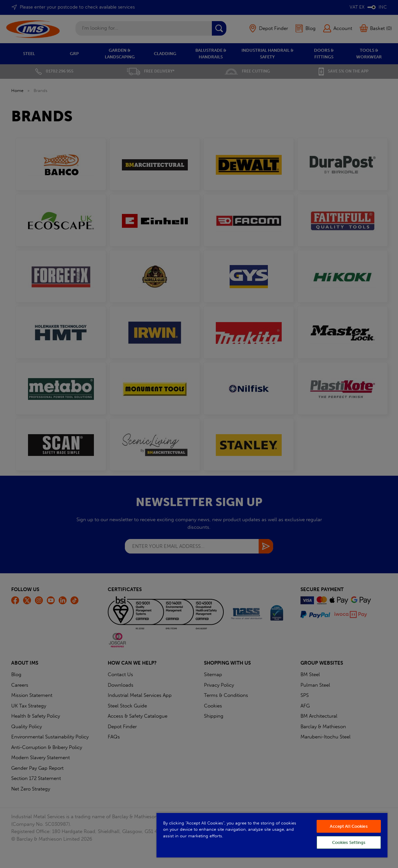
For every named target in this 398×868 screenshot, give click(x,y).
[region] (272, 835)
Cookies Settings (349, 842)
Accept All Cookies (349, 826)
